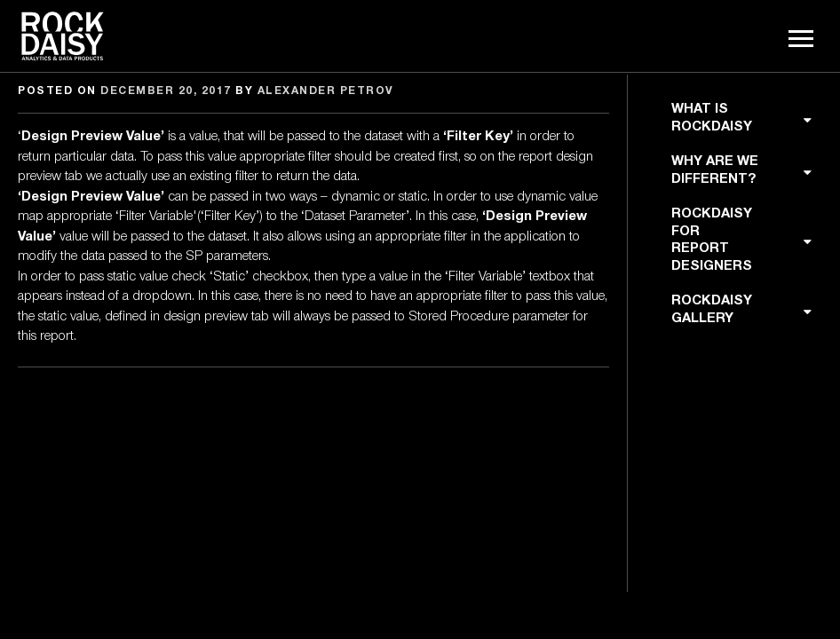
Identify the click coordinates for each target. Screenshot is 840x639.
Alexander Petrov (326, 91)
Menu (802, 39)
